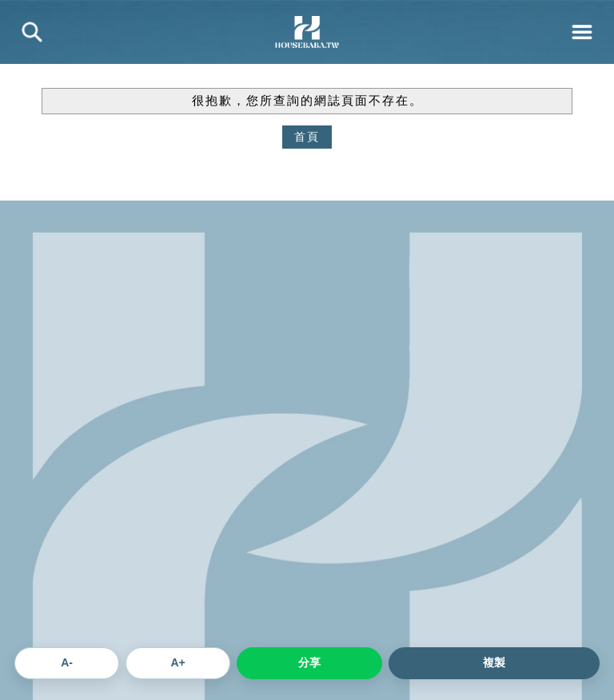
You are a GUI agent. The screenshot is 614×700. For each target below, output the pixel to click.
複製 (494, 662)
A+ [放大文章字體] (177, 662)
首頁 (307, 137)
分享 (309, 662)
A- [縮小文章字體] (67, 662)
